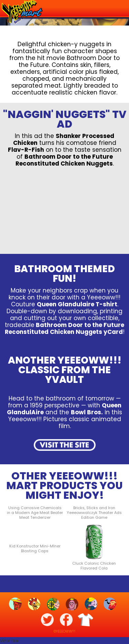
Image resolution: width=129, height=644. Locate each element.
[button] (119, 8)
